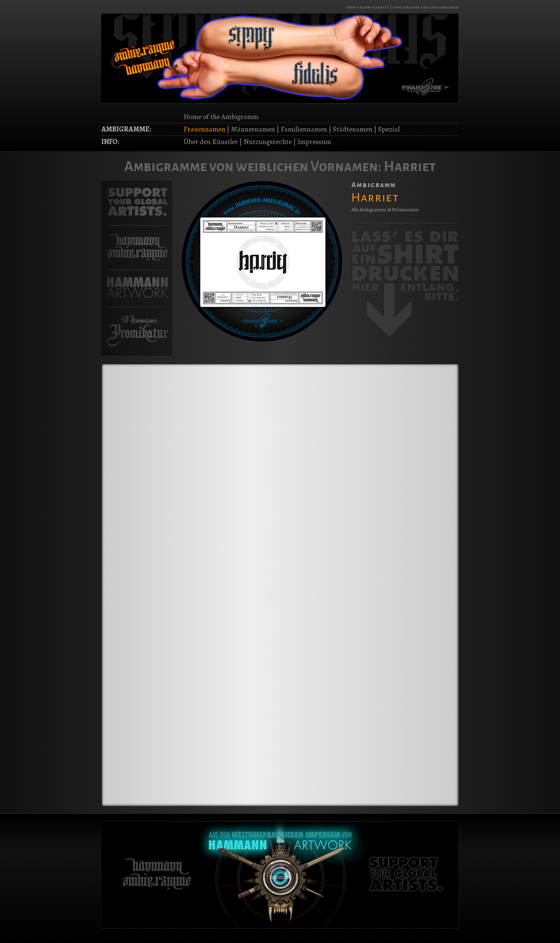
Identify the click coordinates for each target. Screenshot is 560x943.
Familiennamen (304, 129)
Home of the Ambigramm (221, 117)
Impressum (314, 142)
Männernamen (253, 129)
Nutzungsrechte (268, 142)
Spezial (389, 129)
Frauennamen (204, 129)
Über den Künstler (211, 142)
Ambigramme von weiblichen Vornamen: (253, 166)
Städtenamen (353, 129)
